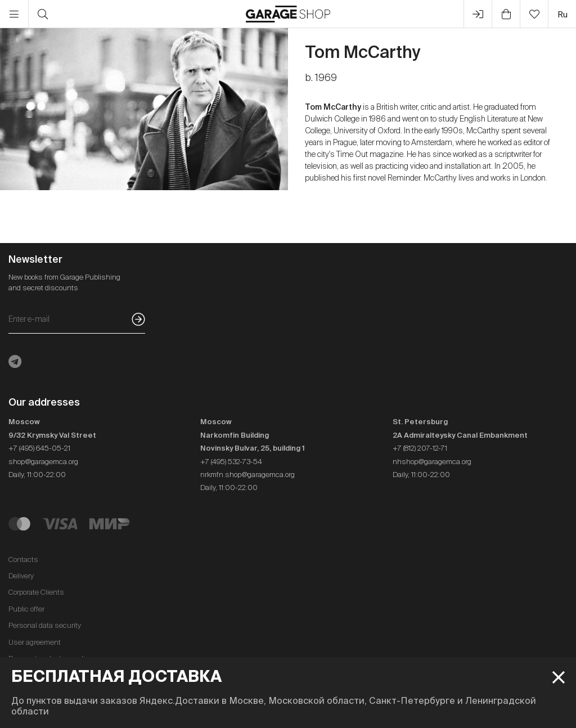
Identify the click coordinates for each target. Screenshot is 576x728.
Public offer (26, 609)
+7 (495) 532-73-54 (231, 462)
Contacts (23, 560)
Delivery (21, 576)
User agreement (35, 642)
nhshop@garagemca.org (432, 462)
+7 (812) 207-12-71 (420, 448)
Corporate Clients (36, 592)
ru (562, 14)
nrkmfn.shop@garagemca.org (247, 475)
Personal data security (45, 625)
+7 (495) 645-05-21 (39, 448)
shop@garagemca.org (43, 462)
